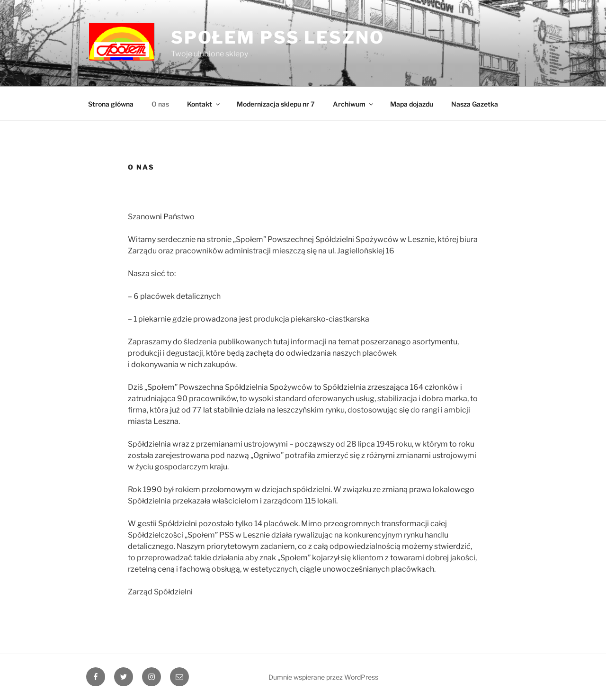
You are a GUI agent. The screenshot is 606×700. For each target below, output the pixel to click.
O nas (160, 104)
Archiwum (354, 104)
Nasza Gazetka (475, 104)
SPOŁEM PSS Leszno (278, 37)
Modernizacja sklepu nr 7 (276, 104)
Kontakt (204, 104)
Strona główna (111, 104)
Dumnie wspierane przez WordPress (323, 677)
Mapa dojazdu (412, 104)
